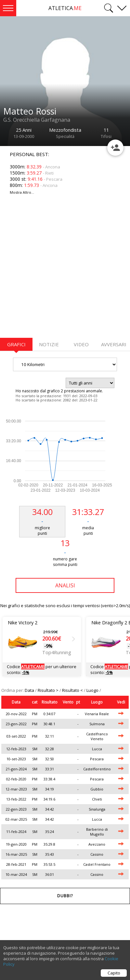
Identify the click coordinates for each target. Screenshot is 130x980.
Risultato (50, 702)
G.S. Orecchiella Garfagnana (37, 120)
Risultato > (49, 690)
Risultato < (73, 690)
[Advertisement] (61, 270)
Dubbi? (65, 896)
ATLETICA (65, 8)
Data (30, 690)
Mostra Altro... (22, 192)
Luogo (93, 690)
